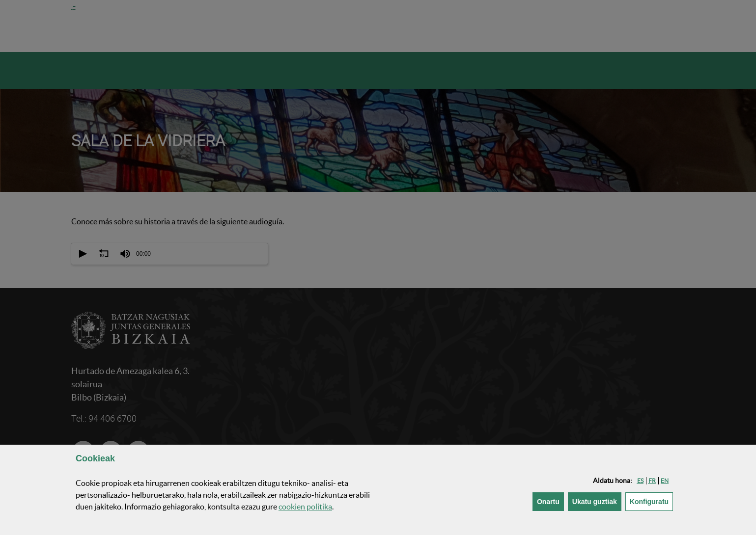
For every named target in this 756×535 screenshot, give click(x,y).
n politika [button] (305, 507)
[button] (640, 481)
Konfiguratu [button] (651, 501)
